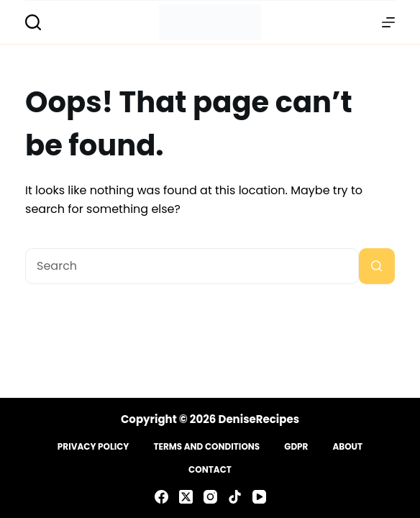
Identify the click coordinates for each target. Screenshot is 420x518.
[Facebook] (161, 497)
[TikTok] (235, 497)
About (347, 447)
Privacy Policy (93, 447)
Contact (210, 470)
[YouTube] (259, 497)
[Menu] (388, 22)
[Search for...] (192, 266)
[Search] (33, 22)
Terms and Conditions (206, 447)
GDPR (296, 447)
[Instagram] (210, 497)
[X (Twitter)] (186, 497)
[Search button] (377, 266)
